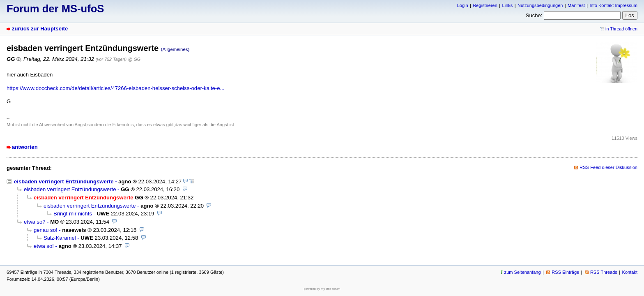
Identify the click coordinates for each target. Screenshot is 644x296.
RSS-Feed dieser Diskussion (608, 167)
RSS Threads (604, 272)
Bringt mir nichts (73, 214)
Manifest (576, 5)
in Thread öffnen (621, 29)
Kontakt (630, 272)
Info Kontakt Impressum (614, 5)
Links (508, 5)
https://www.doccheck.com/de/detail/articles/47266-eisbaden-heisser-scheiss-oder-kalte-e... (115, 88)
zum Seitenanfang (523, 272)
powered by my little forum (322, 289)
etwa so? (34, 222)
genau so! (46, 230)
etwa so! (44, 246)
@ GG (134, 59)
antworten (25, 147)
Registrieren (485, 5)
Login (463, 5)
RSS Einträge (565, 272)
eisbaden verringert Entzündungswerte (64, 182)
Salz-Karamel (60, 238)
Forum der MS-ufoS (55, 9)
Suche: (534, 15)
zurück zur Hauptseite (40, 29)
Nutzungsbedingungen (540, 5)
